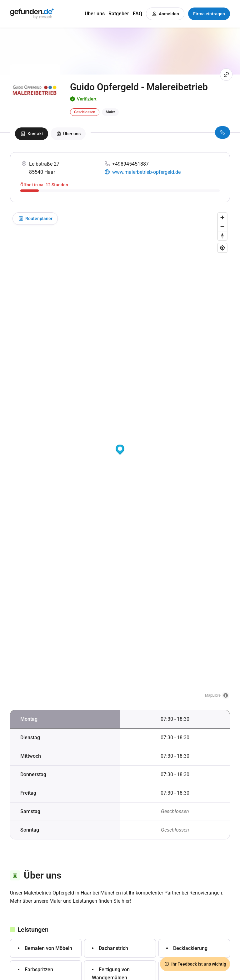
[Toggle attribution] (226, 695)
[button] (120, 450)
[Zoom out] (222, 227)
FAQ (137, 14)
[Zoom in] (222, 217)
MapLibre (213, 695)
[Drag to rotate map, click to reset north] (222, 236)
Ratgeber (119, 14)
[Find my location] (222, 248)
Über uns (95, 14)
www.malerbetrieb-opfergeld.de (146, 172)
